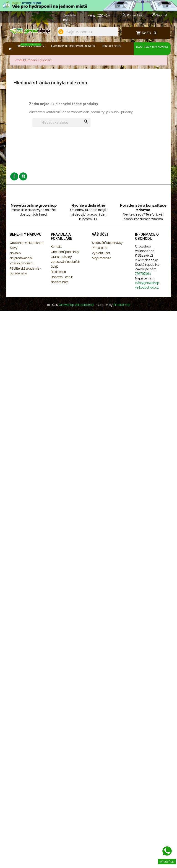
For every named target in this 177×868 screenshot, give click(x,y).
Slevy (14, 260)
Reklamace (58, 284)
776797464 (71, 24)
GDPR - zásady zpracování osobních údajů (65, 274)
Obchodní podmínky (65, 264)
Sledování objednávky (107, 255)
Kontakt (56, 259)
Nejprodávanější (21, 270)
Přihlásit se (100, 260)
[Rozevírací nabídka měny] (104, 16)
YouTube (23, 189)
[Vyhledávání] (61, 135)
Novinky (15, 265)
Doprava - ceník (62, 289)
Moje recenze (102, 270)
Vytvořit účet (101, 265)
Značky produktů (22, 275)
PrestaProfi (122, 317)
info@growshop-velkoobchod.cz (148, 297)
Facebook (14, 189)
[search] (110, 47)
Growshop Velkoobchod (77, 317)
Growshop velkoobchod (27, 255)
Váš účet (100, 246)
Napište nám (60, 294)
